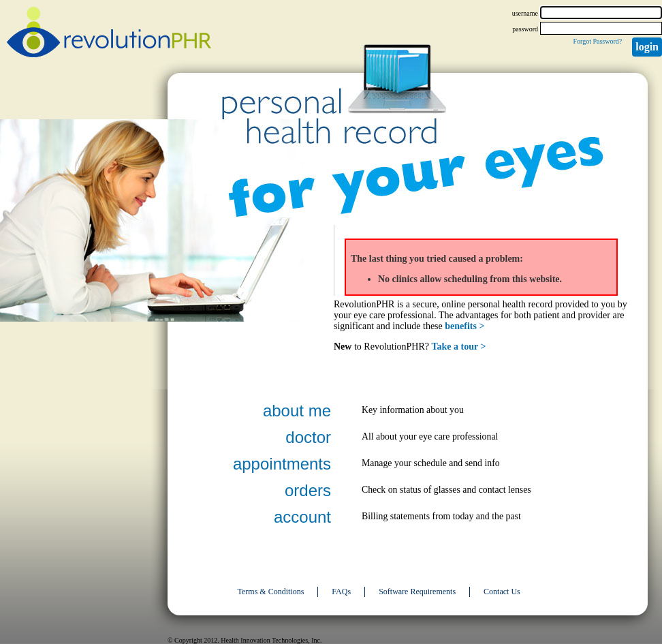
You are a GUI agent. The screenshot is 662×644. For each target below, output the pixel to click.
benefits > (464, 326)
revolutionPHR (109, 34)
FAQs (341, 592)
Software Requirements (417, 592)
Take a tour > (459, 347)
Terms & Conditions (271, 592)
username (525, 13)
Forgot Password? (597, 41)
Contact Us (502, 592)
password (525, 29)
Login (647, 47)
